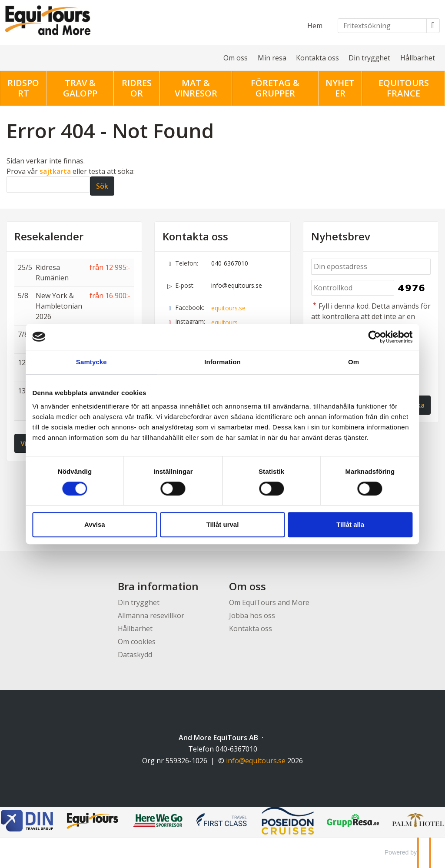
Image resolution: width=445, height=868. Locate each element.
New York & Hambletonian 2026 (59, 306)
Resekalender (49, 236)
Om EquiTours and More (269, 602)
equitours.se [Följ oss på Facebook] (228, 308)
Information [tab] (222, 362)
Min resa (272, 58)
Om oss (236, 58)
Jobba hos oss (252, 615)
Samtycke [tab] (92, 362)
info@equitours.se (237, 285)
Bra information (158, 586)
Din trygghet (369, 58)
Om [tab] (353, 362)
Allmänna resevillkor (151, 615)
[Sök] (48, 185)
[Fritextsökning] (382, 26)
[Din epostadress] (371, 267)
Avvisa (96, 524)
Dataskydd (135, 655)
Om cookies (137, 642)
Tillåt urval (223, 524)
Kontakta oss (317, 58)
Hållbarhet (418, 58)
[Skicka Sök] (102, 186)
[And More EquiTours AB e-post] (256, 761)
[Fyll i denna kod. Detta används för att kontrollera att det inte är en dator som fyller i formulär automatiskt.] (353, 288)
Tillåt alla (350, 524)
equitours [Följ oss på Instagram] (224, 322)
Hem (315, 26)
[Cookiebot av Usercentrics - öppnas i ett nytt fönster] (374, 337)
